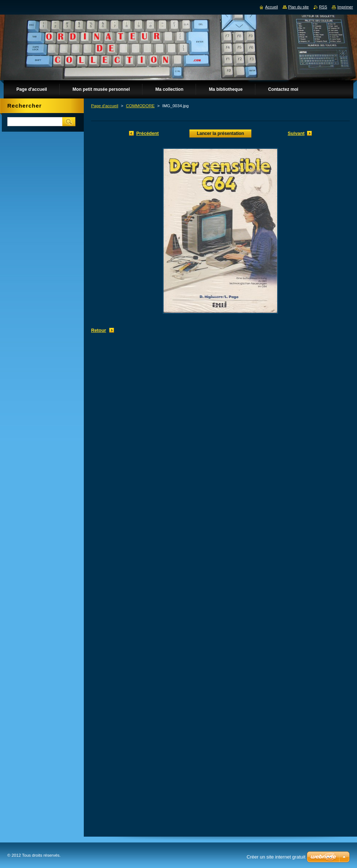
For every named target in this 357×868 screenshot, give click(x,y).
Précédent (148, 133)
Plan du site (299, 7)
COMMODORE (140, 106)
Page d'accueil (105, 106)
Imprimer (345, 7)
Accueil (272, 7)
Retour (99, 330)
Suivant (296, 133)
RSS (323, 7)
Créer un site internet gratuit (276, 857)
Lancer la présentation (220, 133)
